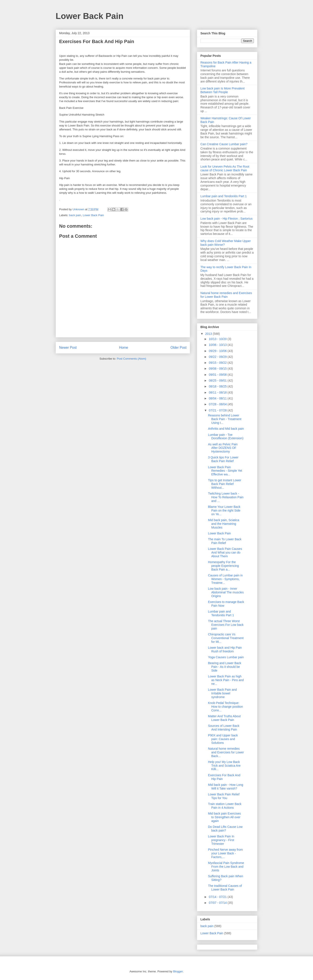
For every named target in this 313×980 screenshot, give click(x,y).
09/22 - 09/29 (218, 357)
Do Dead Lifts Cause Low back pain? (225, 829)
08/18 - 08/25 (218, 386)
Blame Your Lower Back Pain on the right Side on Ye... (224, 510)
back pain (75, 215)
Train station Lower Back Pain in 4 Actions (225, 806)
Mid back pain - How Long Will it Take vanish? (226, 787)
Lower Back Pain (90, 16)
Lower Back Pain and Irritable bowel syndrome (222, 693)
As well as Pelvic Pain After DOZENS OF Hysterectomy (223, 448)
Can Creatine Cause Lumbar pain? (224, 144)
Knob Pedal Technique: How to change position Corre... (226, 707)
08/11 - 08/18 (218, 392)
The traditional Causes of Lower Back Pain (225, 888)
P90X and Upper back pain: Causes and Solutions (223, 739)
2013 (209, 334)
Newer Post (68, 348)
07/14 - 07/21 (218, 897)
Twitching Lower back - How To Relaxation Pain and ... (226, 497)
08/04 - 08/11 (218, 398)
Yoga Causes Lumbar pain (226, 657)
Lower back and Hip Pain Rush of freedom (225, 649)
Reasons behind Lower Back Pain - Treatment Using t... (225, 419)
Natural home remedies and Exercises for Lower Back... (226, 752)
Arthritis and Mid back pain (226, 429)
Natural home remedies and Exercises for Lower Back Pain (226, 295)
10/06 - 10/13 (218, 345)
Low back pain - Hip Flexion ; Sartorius (226, 219)
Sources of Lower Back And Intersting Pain (224, 728)
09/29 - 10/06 (218, 351)
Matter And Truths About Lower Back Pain (224, 718)
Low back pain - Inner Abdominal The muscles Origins (226, 592)
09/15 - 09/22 (218, 363)
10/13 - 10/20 (218, 339)
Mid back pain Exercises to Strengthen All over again (224, 817)
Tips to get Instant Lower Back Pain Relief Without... (225, 484)
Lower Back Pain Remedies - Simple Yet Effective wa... (225, 471)
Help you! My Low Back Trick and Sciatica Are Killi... (224, 766)
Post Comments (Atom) (131, 359)
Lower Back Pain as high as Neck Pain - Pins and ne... (226, 680)
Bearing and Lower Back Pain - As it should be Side (225, 667)
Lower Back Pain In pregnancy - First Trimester (221, 840)
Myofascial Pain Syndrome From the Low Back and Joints (226, 867)
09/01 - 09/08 (218, 375)
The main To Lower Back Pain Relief (225, 541)
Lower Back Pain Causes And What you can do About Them (225, 552)
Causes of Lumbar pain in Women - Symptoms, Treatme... (225, 579)
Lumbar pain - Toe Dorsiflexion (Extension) (226, 437)
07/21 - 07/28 (218, 410)
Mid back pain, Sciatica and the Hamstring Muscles (224, 524)
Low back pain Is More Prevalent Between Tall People (222, 90)
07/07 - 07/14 (218, 903)
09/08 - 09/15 (218, 369)
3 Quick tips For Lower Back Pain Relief (223, 459)
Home (124, 348)
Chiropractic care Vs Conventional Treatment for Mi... (226, 638)
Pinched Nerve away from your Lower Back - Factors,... (225, 853)
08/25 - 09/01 (218, 381)
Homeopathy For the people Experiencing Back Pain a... (223, 566)
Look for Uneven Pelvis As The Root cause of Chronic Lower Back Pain (225, 168)
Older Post (178, 348)
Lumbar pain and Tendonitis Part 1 (224, 196)
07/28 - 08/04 (218, 404)
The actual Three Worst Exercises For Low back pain (226, 625)
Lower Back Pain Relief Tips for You (224, 796)
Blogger (178, 971)
